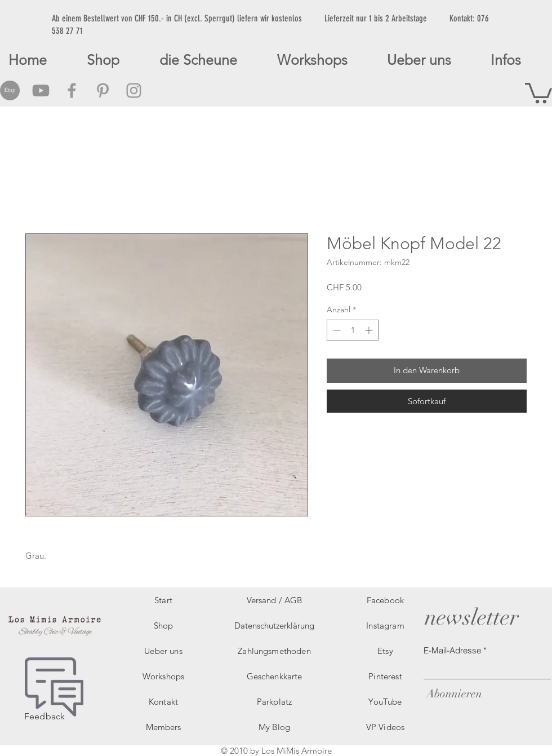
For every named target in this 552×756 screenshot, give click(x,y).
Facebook (385, 600)
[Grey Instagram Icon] (134, 90)
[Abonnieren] (453, 694)
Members (163, 727)
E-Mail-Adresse (452, 650)
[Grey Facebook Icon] (72, 90)
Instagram (385, 625)
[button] (538, 92)
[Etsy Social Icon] (10, 90)
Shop (164, 625)
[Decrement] (335, 330)
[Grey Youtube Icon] (41, 90)
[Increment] (370, 330)
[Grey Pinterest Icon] (103, 90)
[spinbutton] (353, 330)
